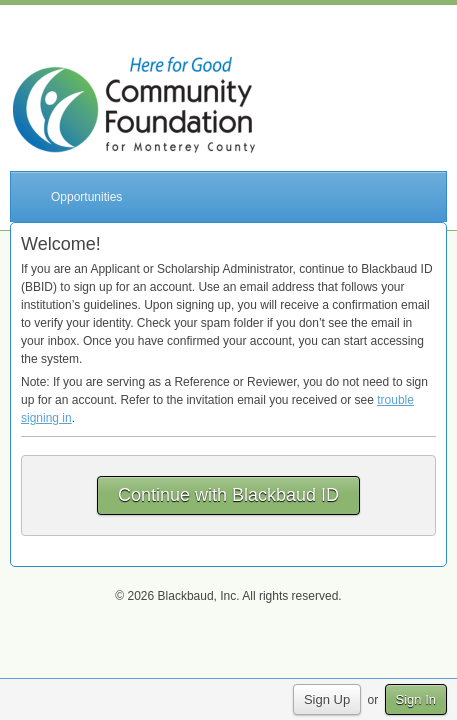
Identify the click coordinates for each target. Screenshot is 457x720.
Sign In (416, 699)
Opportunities (86, 197)
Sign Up (327, 699)
